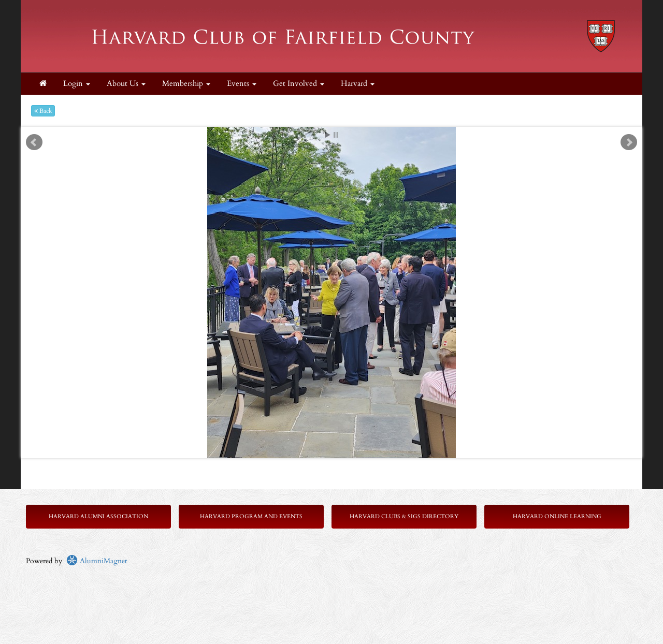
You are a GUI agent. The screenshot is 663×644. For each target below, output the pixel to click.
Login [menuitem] (77, 84)
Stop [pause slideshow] (336, 135)
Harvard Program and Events (251, 516)
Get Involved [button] (299, 84)
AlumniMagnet (97, 561)
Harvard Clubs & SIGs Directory (404, 516)
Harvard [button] (358, 84)
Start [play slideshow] (328, 135)
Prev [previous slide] (34, 142)
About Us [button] (126, 84)
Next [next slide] (629, 142)
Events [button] (242, 84)
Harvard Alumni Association (98, 516)
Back (43, 111)
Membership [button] (186, 84)
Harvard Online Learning (557, 516)
